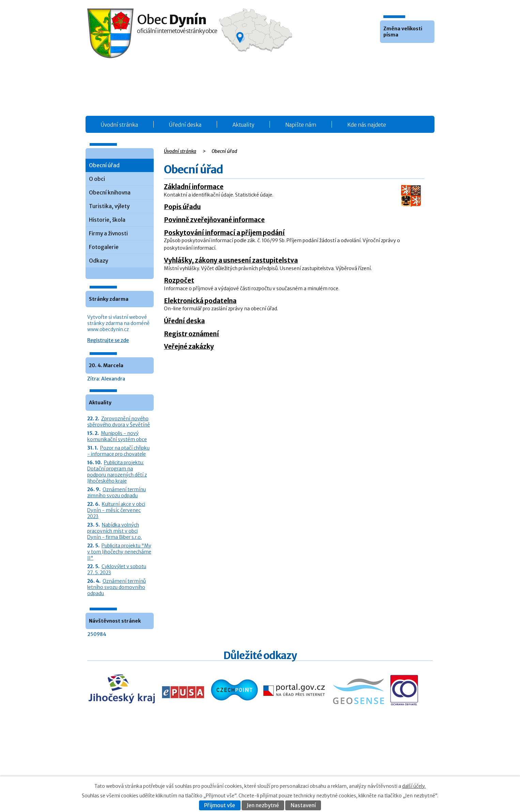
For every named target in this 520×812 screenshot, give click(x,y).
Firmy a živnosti (108, 233)
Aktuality (243, 125)
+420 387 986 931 (125, 766)
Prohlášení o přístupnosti (366, 769)
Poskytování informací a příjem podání (224, 233)
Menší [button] (386, 53)
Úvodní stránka (119, 125)
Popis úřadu (182, 207)
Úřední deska (185, 125)
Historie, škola (107, 220)
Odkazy (98, 261)
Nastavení (303, 805)
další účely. (414, 786)
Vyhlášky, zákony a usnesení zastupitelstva (231, 260)
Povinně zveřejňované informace (214, 220)
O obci (97, 179)
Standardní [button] (395, 53)
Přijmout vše (220, 805)
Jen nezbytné (263, 805)
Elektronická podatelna (200, 301)
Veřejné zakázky (189, 346)
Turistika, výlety (109, 206)
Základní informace (194, 187)
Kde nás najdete (367, 125)
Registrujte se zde (108, 340)
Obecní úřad (104, 165)
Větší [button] (404, 53)
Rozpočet (179, 280)
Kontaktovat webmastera (380, 762)
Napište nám (301, 125)
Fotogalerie (104, 247)
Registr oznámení (192, 334)
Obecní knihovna (110, 193)
